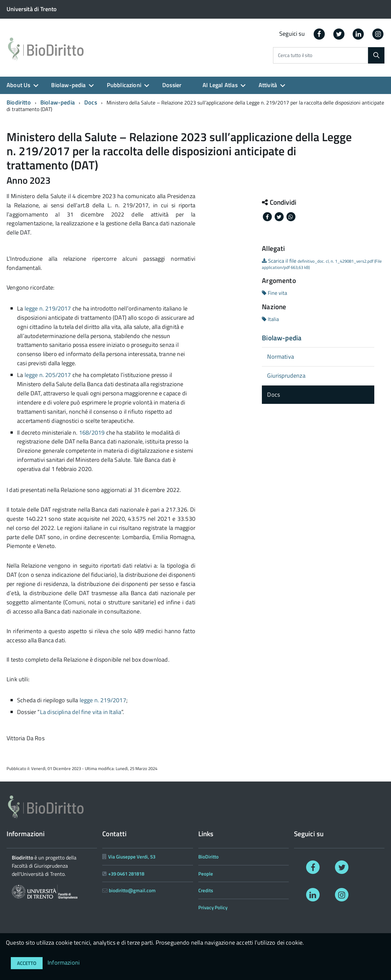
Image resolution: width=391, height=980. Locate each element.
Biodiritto (19, 102)
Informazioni (64, 962)
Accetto (27, 963)
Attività (268, 85)
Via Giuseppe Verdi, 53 (132, 857)
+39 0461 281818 (126, 874)
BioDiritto (208, 857)
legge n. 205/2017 (48, 375)
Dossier (172, 85)
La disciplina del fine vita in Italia (81, 712)
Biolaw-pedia (68, 85)
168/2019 (92, 433)
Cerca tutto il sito (295, 56)
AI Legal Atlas (220, 85)
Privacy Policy (213, 907)
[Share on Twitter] (280, 216)
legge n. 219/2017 (48, 308)
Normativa (281, 357)
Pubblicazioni (124, 85)
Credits (206, 890)
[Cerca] (376, 55)
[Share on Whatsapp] (291, 216)
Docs (91, 102)
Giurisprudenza (286, 376)
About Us (18, 85)
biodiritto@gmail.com (132, 890)
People (206, 874)
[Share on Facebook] (268, 216)
